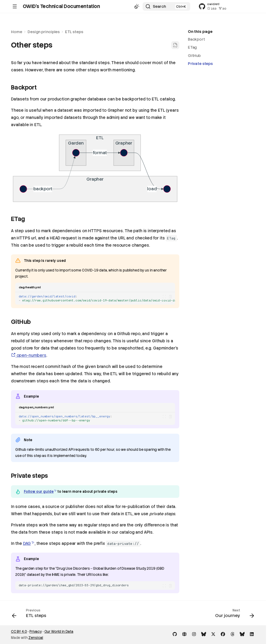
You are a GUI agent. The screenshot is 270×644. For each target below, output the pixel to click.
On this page (200, 32)
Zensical (36, 638)
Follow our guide (39, 492)
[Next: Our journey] (233, 615)
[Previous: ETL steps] (31, 615)
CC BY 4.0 (19, 632)
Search (159, 6)
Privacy (36, 632)
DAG (27, 544)
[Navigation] (15, 6)
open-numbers (29, 355)
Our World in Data (59, 632)
